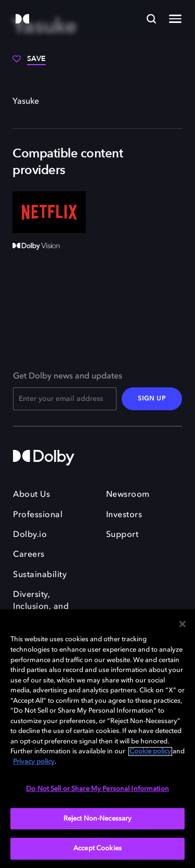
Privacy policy (34, 762)
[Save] (29, 63)
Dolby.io (30, 535)
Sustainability (40, 575)
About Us (31, 495)
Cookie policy (150, 751)
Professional (38, 515)
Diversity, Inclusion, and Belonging (41, 607)
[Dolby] (22, 20)
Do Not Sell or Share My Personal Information (97, 789)
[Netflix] (49, 212)
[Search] (151, 19)
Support (122, 535)
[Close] (183, 624)
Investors (124, 515)
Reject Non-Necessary (98, 819)
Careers (29, 555)
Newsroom (128, 495)
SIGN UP (152, 399)
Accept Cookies (97, 848)
